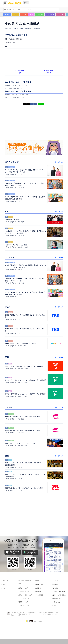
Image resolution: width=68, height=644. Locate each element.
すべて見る (59, 162)
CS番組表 (38, 592)
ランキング (50, 15)
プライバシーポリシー (59, 592)
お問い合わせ (56, 602)
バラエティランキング (25, 595)
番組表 (7, 15)
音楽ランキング (23, 602)
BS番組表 (38, 588)
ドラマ (15, 15)
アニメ (24, 15)
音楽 (31, 15)
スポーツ (40, 15)
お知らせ (55, 605)
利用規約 (55, 588)
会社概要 (55, 585)
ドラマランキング (24, 592)
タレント (61, 15)
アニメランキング (24, 598)
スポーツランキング (24, 605)
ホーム (3, 585)
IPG (10, 47)
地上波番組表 (39, 585)
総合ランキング (23, 588)
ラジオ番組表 (39, 595)
